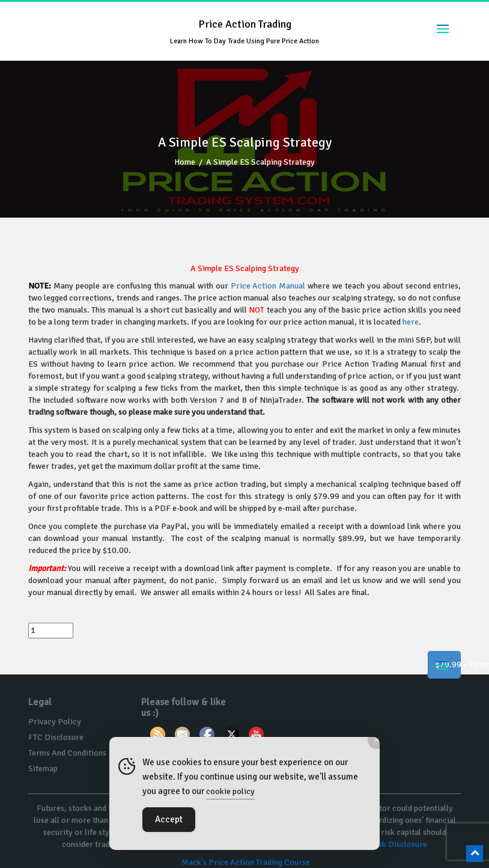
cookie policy (230, 791)
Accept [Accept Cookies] (169, 819)
